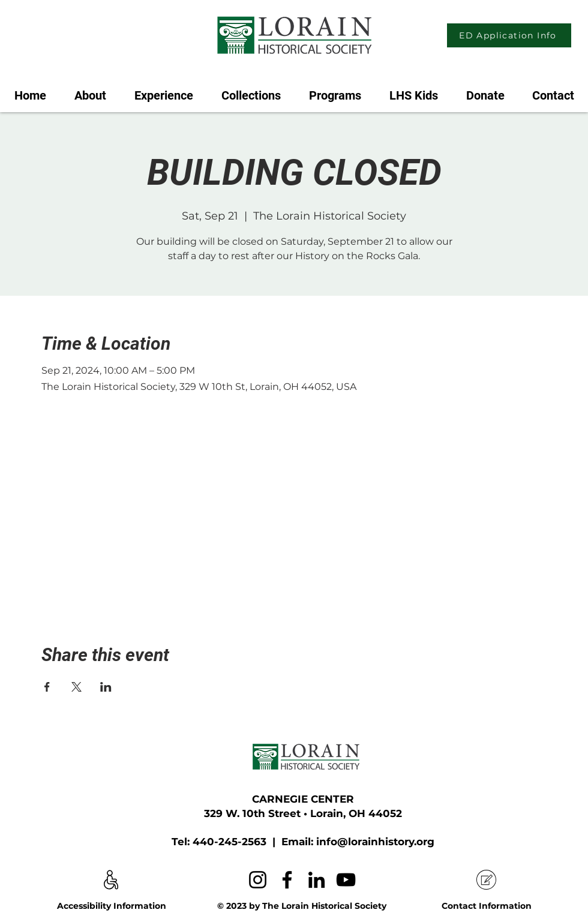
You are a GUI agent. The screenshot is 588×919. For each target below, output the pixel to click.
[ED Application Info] (509, 35)
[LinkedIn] (316, 880)
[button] (163, 90)
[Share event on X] (76, 687)
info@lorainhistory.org (375, 842)
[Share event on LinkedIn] (106, 687)
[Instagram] (258, 880)
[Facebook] (287, 880)
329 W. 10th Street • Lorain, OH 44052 (303, 813)
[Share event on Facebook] (47, 687)
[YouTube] (346, 880)
